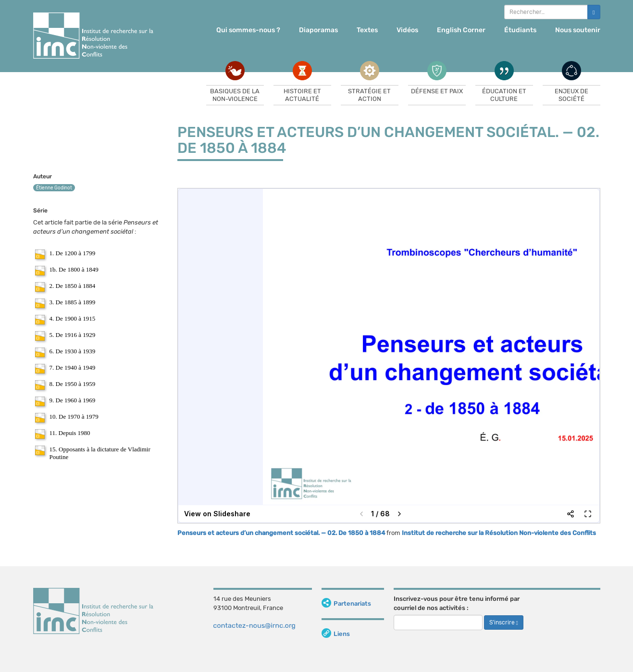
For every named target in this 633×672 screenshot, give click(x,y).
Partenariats (346, 604)
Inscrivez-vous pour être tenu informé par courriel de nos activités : (457, 603)
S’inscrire (504, 622)
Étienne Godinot (54, 188)
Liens (336, 634)
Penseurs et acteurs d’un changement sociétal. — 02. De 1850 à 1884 (281, 533)
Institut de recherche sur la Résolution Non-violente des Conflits (499, 533)
